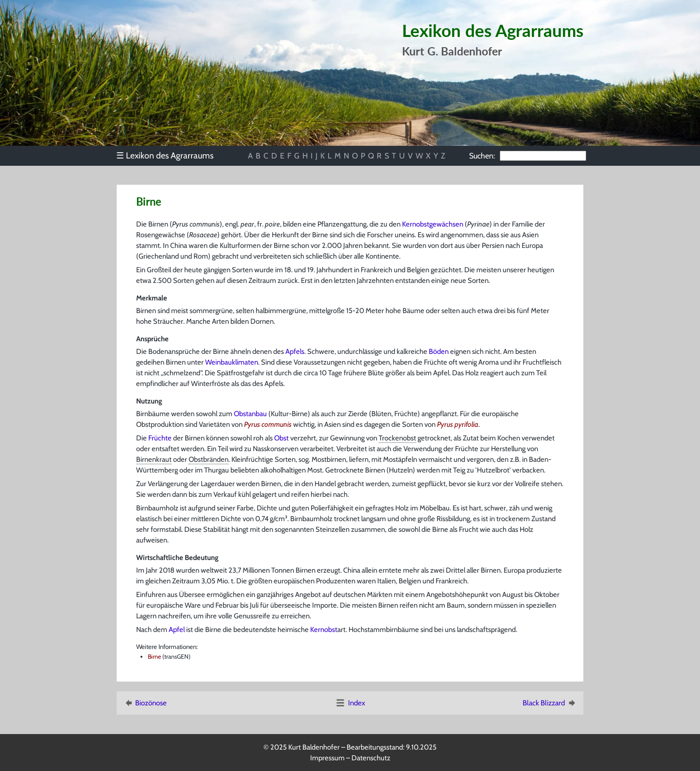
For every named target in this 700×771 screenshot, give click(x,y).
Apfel (177, 630)
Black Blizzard (550, 703)
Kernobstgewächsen (433, 224)
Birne (154, 657)
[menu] (169, 156)
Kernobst (324, 630)
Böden (439, 351)
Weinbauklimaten (232, 362)
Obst (281, 438)
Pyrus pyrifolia (458, 424)
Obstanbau (250, 414)
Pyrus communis (268, 424)
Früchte (160, 438)
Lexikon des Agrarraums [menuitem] (165, 155)
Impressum (327, 758)
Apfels (295, 351)
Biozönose (145, 703)
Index (350, 703)
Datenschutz (371, 758)
